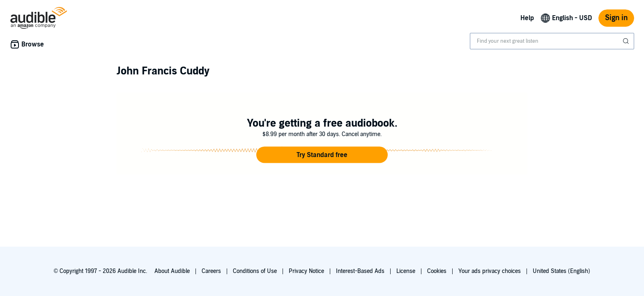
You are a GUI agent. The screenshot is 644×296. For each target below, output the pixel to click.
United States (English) (561, 271)
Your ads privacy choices (490, 271)
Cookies (437, 271)
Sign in (616, 18)
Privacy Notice (306, 271)
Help (527, 18)
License (406, 271)
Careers (211, 271)
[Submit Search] (627, 41)
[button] (322, 155)
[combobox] (552, 41)
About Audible (172, 271)
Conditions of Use (255, 271)
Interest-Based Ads (360, 271)
